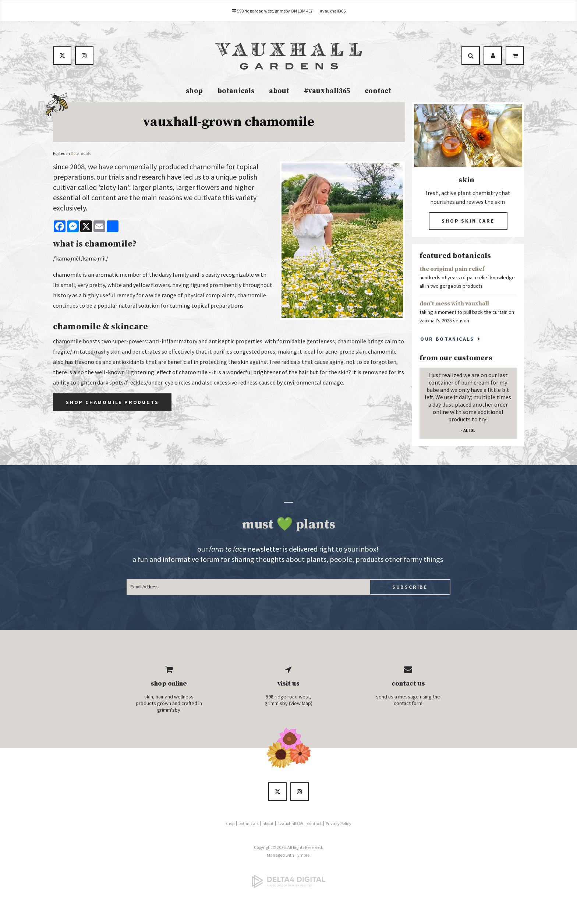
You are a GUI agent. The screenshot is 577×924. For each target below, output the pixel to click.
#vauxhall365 (333, 11)
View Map (301, 705)
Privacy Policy (339, 825)
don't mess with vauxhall (454, 305)
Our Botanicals (447, 340)
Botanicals (81, 154)
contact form (408, 705)
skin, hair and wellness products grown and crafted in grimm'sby (169, 705)
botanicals (236, 92)
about (279, 92)
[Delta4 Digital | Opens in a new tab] (288, 883)
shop (194, 92)
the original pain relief (452, 270)
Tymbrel (303, 856)
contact (378, 92)
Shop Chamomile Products (112, 403)
